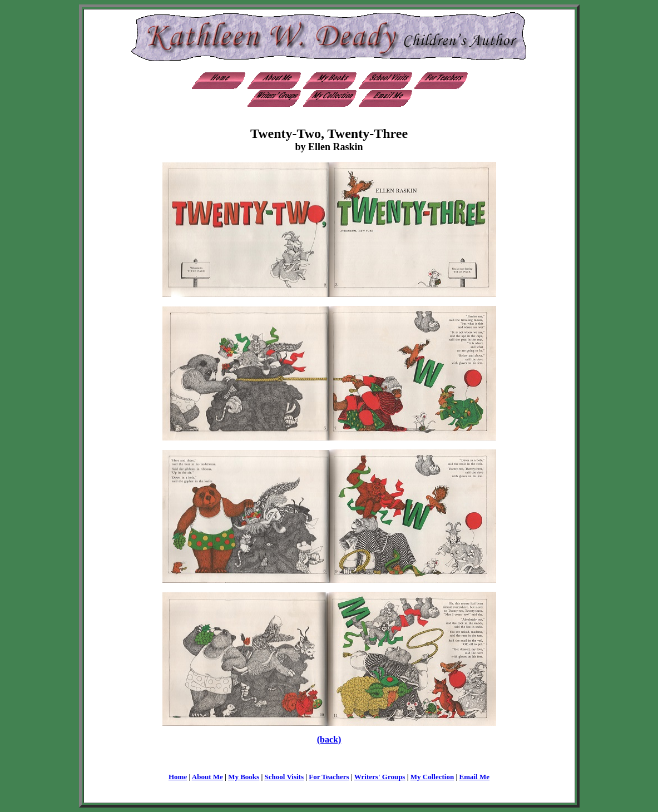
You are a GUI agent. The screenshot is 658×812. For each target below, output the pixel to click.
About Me (207, 777)
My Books (244, 777)
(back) (329, 739)
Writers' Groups (380, 777)
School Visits (284, 777)
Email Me (475, 777)
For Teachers (329, 777)
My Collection (432, 777)
